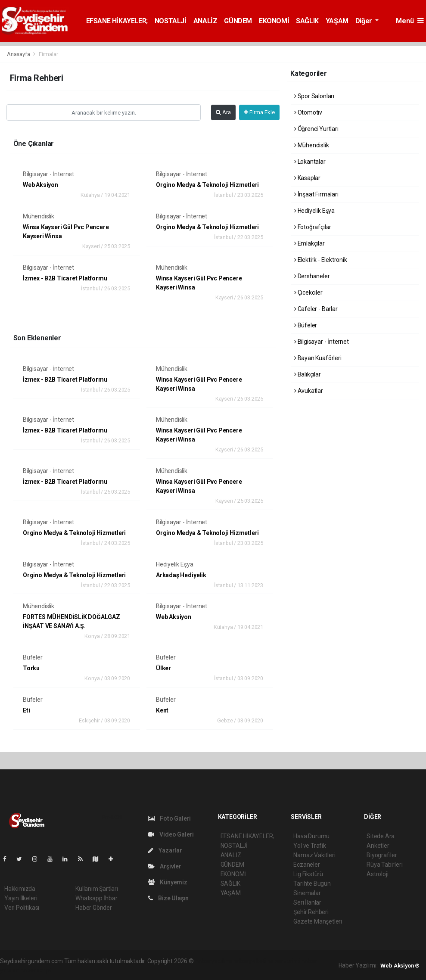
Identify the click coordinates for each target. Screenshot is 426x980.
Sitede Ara (381, 836)
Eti (26, 710)
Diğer (365, 21)
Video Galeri (171, 834)
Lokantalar (310, 162)
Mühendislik (39, 216)
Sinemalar (307, 893)
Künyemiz (168, 882)
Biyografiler (382, 855)
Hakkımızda (20, 889)
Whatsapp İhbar (96, 898)
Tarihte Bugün (312, 884)
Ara (223, 112)
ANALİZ (205, 21)
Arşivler (165, 866)
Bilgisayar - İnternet (48, 174)
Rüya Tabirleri (384, 865)
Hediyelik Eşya (174, 564)
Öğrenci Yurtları (316, 129)
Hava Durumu (311, 836)
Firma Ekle (259, 112)
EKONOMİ (274, 21)
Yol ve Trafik (310, 846)
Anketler (378, 846)
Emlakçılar (309, 243)
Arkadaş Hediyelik (181, 575)
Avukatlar (309, 391)
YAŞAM (337, 21)
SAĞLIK (307, 21)
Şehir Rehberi (311, 912)
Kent (162, 710)
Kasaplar (307, 178)
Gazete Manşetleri (318, 921)
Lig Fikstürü (308, 874)
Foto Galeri (170, 818)
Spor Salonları (314, 96)
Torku (31, 668)
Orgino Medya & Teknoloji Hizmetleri (207, 185)
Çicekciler (308, 292)
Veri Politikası (22, 908)
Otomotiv (308, 112)
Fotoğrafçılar (313, 227)
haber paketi (250, 961)
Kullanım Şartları (97, 889)
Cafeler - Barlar (316, 309)
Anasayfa (19, 54)
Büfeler (33, 657)
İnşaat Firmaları (316, 194)
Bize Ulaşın (169, 898)
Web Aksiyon (40, 185)
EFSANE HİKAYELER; (117, 21)
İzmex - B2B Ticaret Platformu (65, 278)
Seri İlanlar (307, 902)
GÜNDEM (238, 21)
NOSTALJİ (171, 21)
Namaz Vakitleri (314, 855)
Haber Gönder (94, 908)
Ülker (163, 668)
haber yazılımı (213, 961)
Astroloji (377, 874)
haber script (36, 970)
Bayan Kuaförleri (318, 358)
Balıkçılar (308, 374)
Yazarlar (165, 850)
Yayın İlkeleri (21, 898)
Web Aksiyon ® (400, 966)
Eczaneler (306, 865)
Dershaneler (312, 276)
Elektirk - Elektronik (321, 260)
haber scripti (283, 961)
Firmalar (48, 54)
